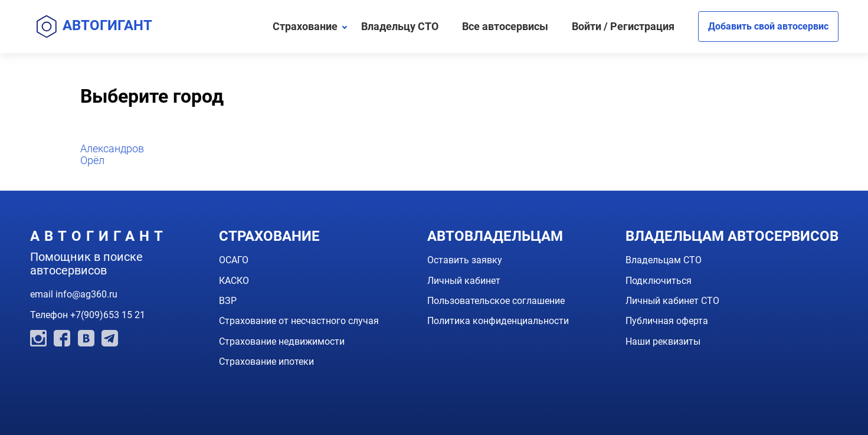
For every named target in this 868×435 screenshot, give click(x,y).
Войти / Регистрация (623, 26)
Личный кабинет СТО (672, 301)
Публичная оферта (667, 321)
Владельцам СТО (664, 260)
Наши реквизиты (663, 341)
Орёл (92, 160)
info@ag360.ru (86, 294)
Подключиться (659, 281)
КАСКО (234, 281)
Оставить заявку (465, 260)
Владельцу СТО (400, 26)
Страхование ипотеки (266, 362)
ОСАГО (234, 260)
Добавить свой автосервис (768, 26)
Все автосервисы (505, 26)
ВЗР (228, 301)
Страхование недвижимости (282, 341)
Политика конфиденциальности (498, 321)
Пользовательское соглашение (496, 301)
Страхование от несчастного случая (299, 321)
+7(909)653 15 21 (108, 315)
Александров (112, 148)
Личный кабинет (464, 281)
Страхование (305, 26)
